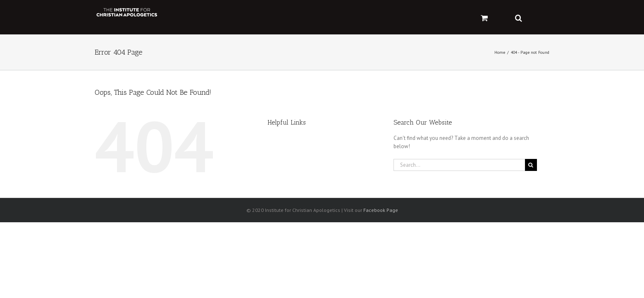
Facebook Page (381, 210)
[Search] (531, 165)
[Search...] (459, 165)
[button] (546, 17)
